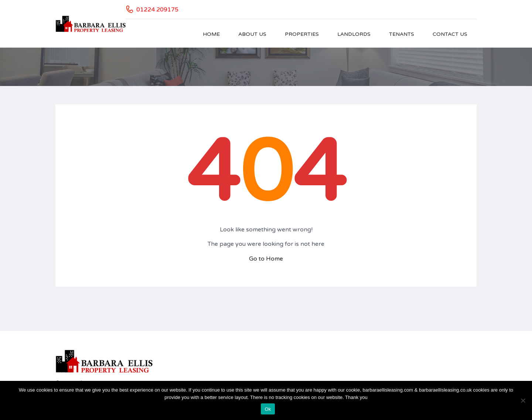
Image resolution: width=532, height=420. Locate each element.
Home (211, 34)
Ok (268, 409)
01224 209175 (157, 10)
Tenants (402, 34)
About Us (252, 34)
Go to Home (266, 259)
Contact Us (450, 34)
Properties (302, 34)
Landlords (354, 34)
